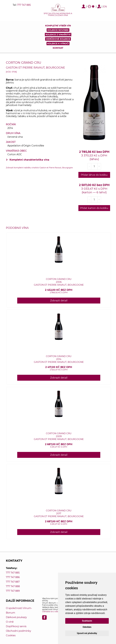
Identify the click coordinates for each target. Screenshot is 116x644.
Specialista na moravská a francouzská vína (58, 14)
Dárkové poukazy (16, 617)
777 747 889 (13, 591)
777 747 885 (24, 5)
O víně (10, 622)
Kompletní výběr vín (58, 26)
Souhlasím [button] (87, 621)
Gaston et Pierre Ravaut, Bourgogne (35, 68)
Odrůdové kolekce (58, 39)
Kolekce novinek (58, 30)
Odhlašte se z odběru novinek (56, 611)
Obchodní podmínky (19, 631)
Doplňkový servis (16, 626)
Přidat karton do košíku (94, 208)
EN (105, 7)
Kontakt (58, 48)
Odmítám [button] (87, 627)
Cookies (11, 635)
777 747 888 (13, 586)
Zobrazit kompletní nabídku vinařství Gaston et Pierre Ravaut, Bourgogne (39, 168)
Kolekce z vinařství (58, 35)
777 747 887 (13, 582)
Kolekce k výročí (58, 44)
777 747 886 (13, 577)
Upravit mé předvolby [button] (87, 633)
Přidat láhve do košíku (94, 175)
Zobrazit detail (59, 301)
